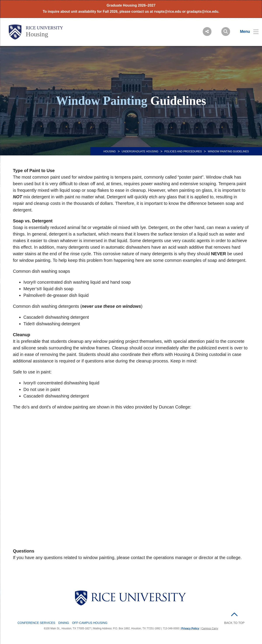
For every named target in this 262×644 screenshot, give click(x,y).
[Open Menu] (247, 32)
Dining (64, 623)
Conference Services (36, 623)
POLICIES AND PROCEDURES (183, 151)
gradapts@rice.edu (203, 11)
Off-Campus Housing (90, 623)
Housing (37, 34)
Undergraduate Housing (140, 151)
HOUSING (110, 151)
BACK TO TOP (234, 623)
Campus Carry (210, 628)
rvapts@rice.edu (168, 11)
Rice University (45, 28)
